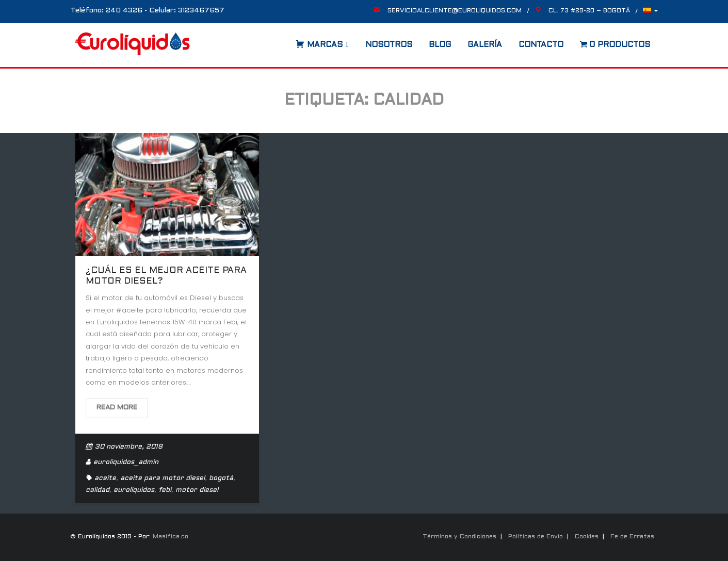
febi (165, 490)
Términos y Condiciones (459, 537)
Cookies (587, 537)
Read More (117, 408)
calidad (98, 490)
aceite (105, 478)
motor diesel (197, 490)
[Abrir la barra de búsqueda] (285, 41)
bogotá (221, 478)
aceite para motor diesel (163, 478)
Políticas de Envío (536, 537)
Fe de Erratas (632, 537)
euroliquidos (134, 490)
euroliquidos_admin (126, 463)
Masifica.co (171, 537)
